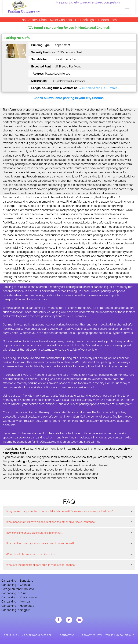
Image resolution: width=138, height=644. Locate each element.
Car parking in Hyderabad (18, 606)
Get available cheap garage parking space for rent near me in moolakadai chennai (55, 465)
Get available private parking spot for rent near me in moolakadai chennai (50, 478)
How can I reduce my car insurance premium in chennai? (40, 543)
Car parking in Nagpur (15, 610)
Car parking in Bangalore (17, 581)
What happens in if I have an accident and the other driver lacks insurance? (51, 522)
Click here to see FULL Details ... (99, 88)
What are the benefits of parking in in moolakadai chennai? (41, 565)
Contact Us (67, 635)
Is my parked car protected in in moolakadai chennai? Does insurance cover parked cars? (59, 511)
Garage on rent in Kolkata (18, 589)
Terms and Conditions (120, 635)
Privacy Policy (91, 635)
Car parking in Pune (14, 593)
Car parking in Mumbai (16, 602)
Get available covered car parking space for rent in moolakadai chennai (48, 470)
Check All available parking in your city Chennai (69, 98)
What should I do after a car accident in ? (30, 554)
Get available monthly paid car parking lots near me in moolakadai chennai (51, 474)
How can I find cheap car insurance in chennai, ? (35, 533)
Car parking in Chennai (16, 585)
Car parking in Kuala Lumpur (20, 597)
